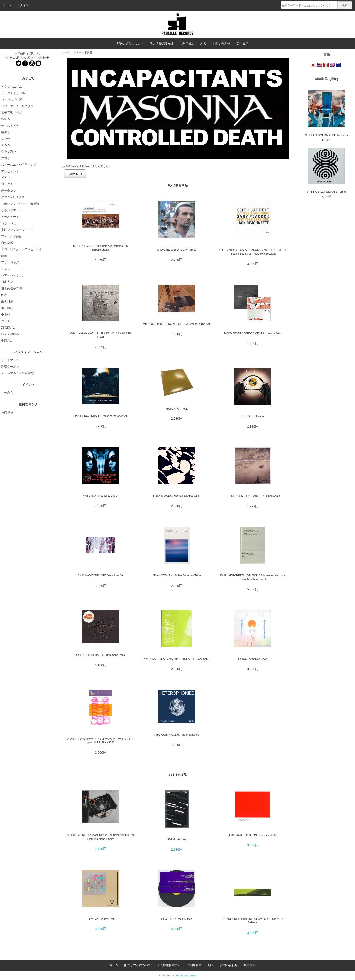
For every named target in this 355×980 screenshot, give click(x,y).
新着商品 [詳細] (326, 79)
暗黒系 (6, 132)
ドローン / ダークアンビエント (22, 249)
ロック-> (7, 184)
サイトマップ (10, 360)
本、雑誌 (7, 308)
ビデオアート (10, 217)
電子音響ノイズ (12, 113)
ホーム (7, 5)
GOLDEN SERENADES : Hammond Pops (100, 655)
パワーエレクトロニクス (18, 106)
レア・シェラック (13, 275)
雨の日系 (7, 301)
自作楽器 (7, 243)
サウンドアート (12, 210)
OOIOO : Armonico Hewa (253, 659)
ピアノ (6, 178)
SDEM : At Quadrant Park (101, 919)
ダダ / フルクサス (13, 197)
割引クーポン (10, 367)
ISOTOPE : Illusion (253, 416)
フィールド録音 (83, 52)
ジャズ (6, 269)
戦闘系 (6, 119)
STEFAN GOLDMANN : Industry (327, 114)
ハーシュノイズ (12, 99)
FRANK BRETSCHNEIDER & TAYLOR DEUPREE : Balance (253, 921)
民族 (4, 295)
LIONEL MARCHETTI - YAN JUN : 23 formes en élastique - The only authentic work (253, 577)
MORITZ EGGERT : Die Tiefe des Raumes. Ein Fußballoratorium (100, 248)
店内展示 (242, 44)
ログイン (23, 5)
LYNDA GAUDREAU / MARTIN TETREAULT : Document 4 (177, 659)
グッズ (6, 321)
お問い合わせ (221, 44)
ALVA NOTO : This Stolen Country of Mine (177, 575)
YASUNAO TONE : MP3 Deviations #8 (101, 575)
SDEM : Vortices (177, 839)
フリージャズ (10, 262)
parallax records (187, 975)
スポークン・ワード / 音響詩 (20, 204)
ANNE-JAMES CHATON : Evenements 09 (253, 835)
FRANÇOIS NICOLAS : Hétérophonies (177, 735)
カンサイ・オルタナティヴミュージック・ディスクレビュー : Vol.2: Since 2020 (100, 740)
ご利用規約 (187, 44)
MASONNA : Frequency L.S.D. (101, 496)
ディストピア (10, 126)
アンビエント (10, 171)
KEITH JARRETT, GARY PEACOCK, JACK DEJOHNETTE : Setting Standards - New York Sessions (253, 252)
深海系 (6, 158)
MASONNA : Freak (177, 409)
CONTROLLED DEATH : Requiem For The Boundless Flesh (100, 335)
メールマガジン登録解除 (18, 373)
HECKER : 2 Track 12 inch (177, 919)
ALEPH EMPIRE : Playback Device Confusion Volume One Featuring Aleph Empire (101, 837)
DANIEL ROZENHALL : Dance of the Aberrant (100, 416)
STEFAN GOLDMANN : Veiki (327, 171)
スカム (6, 145)
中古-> (6, 314)
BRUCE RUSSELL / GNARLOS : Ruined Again (253, 496)
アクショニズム (12, 87)
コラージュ (9, 223)
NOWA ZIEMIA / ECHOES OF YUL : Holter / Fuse (253, 333)
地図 (203, 44)
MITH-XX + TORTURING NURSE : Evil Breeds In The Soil (177, 324)
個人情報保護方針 (161, 44)
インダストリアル (13, 93)
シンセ (6, 139)
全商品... (7, 341)
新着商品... (8, 328)
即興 (4, 256)
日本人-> (7, 282)
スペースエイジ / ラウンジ (19, 165)
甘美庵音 (7, 393)
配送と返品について (130, 44)
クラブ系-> (9, 152)
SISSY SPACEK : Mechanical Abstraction (177, 496)
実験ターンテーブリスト (18, 230)
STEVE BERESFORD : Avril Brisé (177, 250)
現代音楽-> (9, 191)
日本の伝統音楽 (12, 289)
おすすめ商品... (11, 334)
